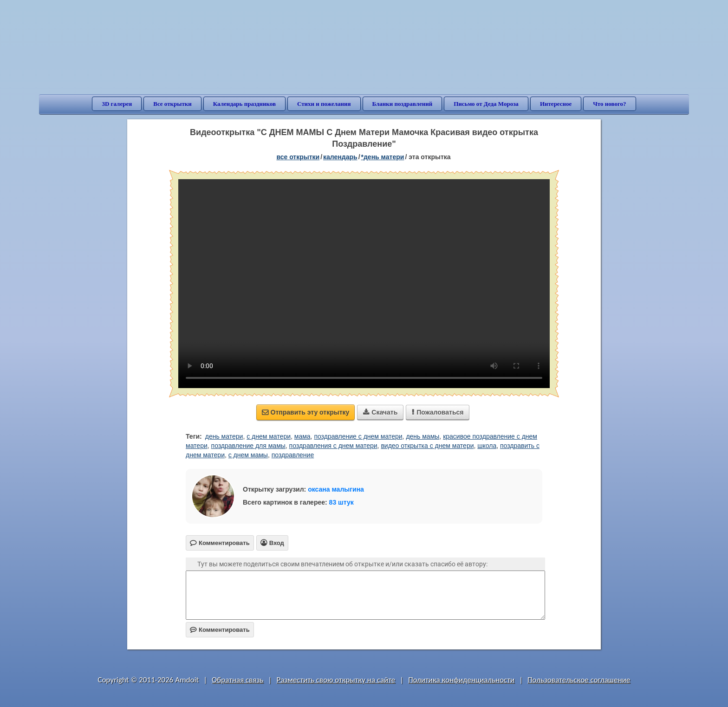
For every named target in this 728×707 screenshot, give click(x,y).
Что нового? (609, 104)
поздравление (293, 455)
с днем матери (269, 436)
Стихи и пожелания (324, 104)
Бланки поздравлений (403, 104)
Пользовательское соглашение (579, 680)
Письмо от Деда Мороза (486, 104)
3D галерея (117, 104)
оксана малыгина (336, 489)
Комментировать (220, 630)
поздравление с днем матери (358, 436)
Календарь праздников (244, 104)
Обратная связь (238, 680)
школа (487, 446)
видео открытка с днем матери (427, 446)
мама (302, 436)
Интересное (556, 104)
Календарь (340, 157)
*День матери (383, 157)
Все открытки (172, 104)
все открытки (298, 157)
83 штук (341, 502)
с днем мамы (248, 455)
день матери (224, 436)
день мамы (422, 436)
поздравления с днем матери (333, 446)
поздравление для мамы (248, 446)
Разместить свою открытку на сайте (336, 680)
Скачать (380, 412)
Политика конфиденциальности (461, 680)
